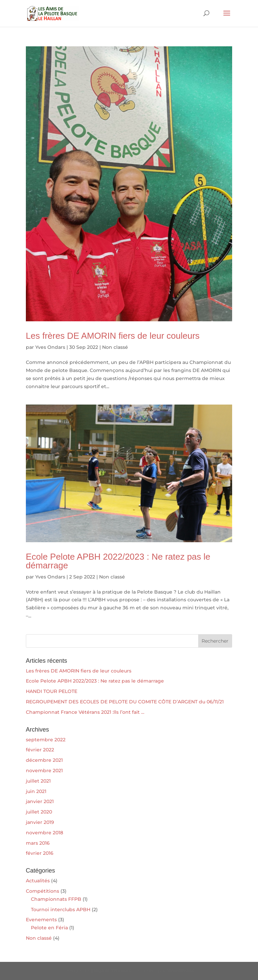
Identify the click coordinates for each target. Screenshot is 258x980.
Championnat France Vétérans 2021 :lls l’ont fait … (85, 712)
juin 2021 (36, 791)
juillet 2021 (38, 781)
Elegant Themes (111, 971)
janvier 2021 (40, 801)
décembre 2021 (44, 760)
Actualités (38, 881)
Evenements (41, 920)
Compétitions (42, 891)
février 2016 (40, 853)
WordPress (181, 971)
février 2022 (40, 750)
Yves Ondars (50, 347)
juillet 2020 (39, 812)
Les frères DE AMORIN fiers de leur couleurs (113, 336)
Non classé (115, 347)
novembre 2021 (44, 771)
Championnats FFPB (56, 899)
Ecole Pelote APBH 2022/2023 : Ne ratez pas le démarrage (118, 561)
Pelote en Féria (49, 928)
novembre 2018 (45, 833)
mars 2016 (38, 843)
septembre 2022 (46, 740)
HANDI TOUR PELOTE (52, 691)
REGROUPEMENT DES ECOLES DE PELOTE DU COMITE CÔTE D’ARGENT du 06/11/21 (125, 702)
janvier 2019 (40, 822)
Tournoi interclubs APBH (61, 909)
